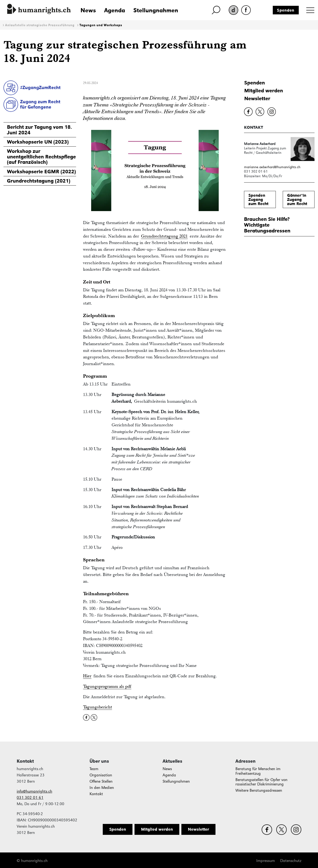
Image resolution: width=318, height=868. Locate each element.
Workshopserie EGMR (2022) (41, 172)
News (88, 10)
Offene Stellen (101, 781)
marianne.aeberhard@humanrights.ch (272, 167)
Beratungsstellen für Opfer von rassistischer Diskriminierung (261, 782)
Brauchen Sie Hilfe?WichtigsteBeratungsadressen (267, 225)
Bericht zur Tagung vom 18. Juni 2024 (39, 130)
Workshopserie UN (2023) (38, 142)
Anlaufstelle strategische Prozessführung (40, 25)
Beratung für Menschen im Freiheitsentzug (258, 771)
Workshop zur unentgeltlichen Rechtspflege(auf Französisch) (41, 157)
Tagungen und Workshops (101, 25)
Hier (87, 676)
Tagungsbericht (98, 707)
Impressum (266, 861)
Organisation (101, 775)
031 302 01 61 (30, 798)
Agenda (115, 10)
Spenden (286, 10)
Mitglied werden (264, 91)
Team (94, 769)
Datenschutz (291, 861)
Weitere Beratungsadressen (259, 790)
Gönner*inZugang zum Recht (297, 199)
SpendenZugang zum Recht (258, 199)
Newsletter (257, 98)
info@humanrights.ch (34, 791)
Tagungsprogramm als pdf (107, 686)
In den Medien (102, 788)
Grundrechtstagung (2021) (39, 181)
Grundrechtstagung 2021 (164, 236)
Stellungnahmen (156, 10)
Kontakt (96, 794)
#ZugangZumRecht (40, 87)
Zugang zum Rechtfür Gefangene (40, 104)
